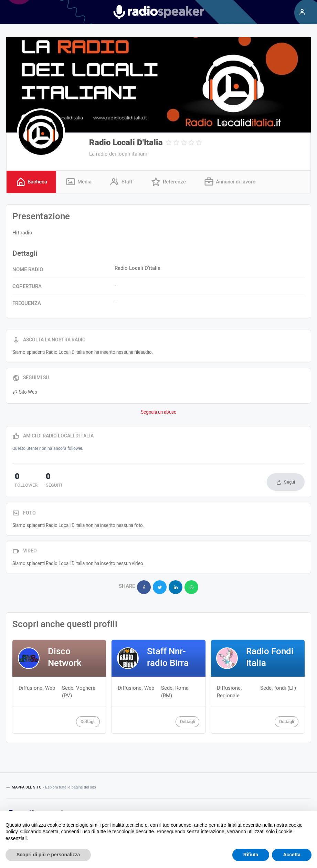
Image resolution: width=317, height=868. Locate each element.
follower (24, 481)
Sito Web (25, 393)
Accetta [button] (292, 855)
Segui (289, 482)
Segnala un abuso (159, 413)
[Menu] (302, 12)
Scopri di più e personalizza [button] (48, 855)
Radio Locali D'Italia (126, 143)
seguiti (46, 481)
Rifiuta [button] (251, 855)
